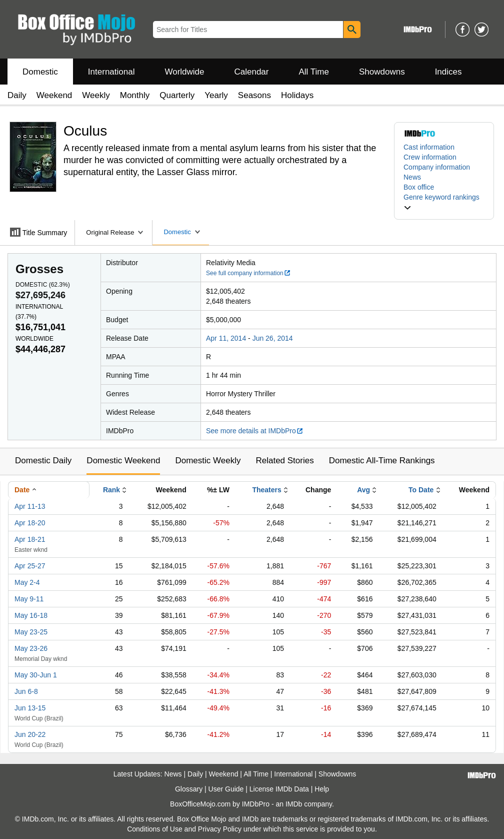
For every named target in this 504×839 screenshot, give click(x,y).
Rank (111, 490)
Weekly (96, 95)
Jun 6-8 (26, 691)
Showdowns (382, 72)
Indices (448, 72)
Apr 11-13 (30, 506)
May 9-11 (29, 599)
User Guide (226, 789)
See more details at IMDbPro (255, 431)
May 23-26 (31, 648)
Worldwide (184, 72)
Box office (419, 187)
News (412, 177)
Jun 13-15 (30, 708)
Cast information (429, 147)
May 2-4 (27, 582)
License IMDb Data (279, 789)
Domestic (40, 72)
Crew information (430, 157)
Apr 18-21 (30, 539)
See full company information (248, 273)
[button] (444, 202)
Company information (437, 167)
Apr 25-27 (30, 566)
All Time (314, 72)
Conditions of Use (155, 829)
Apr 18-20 (30, 523)
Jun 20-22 (30, 734)
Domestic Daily (43, 461)
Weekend (54, 95)
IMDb (294, 804)
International (111, 72)
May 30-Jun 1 (36, 675)
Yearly (216, 95)
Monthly (135, 95)
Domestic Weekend (123, 461)
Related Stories (284, 461)
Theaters (266, 490)
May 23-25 (31, 632)
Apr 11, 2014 (226, 338)
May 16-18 (31, 615)
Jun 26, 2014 (273, 338)
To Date (421, 490)
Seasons (254, 95)
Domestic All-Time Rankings (382, 461)
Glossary (189, 789)
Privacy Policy (220, 829)
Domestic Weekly (208, 461)
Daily (17, 95)
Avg (363, 490)
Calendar (252, 72)
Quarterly (177, 95)
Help (322, 789)
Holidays (297, 95)
